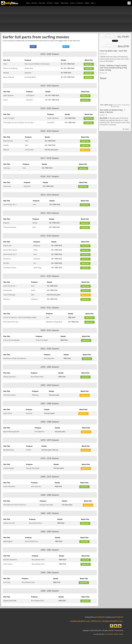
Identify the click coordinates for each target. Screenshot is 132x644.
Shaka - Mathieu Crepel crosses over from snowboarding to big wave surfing (113, 68)
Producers (80, 3)
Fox (35, 263)
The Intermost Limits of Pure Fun (15, 505)
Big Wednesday (9, 450)
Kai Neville (51, 123)
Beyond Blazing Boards (11, 432)
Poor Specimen (49, 358)
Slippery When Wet (10, 601)
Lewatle (6, 145)
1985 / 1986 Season (50, 422)
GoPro (33, 290)
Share (33, 46)
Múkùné (6, 150)
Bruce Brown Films (37, 377)
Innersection (8, 290)
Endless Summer (9, 523)
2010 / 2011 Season (50, 308)
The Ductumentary (10, 227)
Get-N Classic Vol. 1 (10, 286)
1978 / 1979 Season (50, 440)
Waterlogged (8, 541)
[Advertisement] (66, 19)
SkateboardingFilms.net (112, 621)
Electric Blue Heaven (10, 250)
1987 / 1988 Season (50, 403)
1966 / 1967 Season (50, 513)
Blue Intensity (8, 141)
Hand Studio (29, 150)
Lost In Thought (9, 118)
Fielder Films (29, 68)
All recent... (126, 129)
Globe (35, 250)
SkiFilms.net (96, 621)
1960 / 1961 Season (50, 550)
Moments (7, 299)
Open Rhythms (8, 95)
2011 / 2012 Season (50, 276)
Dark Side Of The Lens (11, 322)
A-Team (29, 450)
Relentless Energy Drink (54, 322)
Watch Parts (85, 150)
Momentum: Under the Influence (15, 358)
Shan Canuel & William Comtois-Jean (37, 64)
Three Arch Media (42, 340)
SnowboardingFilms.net (80, 621)
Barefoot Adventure (10, 560)
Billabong (37, 246)
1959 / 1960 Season (50, 573)
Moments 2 (7, 259)
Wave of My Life (9, 77)
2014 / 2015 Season (50, 195)
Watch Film (89, 64)
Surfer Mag (37, 268)
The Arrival (7, 186)
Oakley (35, 223)
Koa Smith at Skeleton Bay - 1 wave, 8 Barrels (112, 111)
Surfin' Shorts (8, 564)
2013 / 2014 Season (50, 213)
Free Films (42, 3)
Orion (5, 64)
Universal (29, 413)
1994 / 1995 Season (50, 367)
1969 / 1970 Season (50, 477)
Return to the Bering (10, 68)
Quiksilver (28, 73)
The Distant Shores (10, 268)
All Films (34, 3)
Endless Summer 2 (10, 377)
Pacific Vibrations (9, 486)
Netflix (87, 3)
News (28, 3)
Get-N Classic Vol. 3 (10, 205)
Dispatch (6, 223)
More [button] (93, 3)
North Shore (8, 413)
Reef (27, 145)
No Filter (6, 263)
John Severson (36, 486)
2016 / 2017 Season (50, 176)
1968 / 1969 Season (50, 495)
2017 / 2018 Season (50, 158)
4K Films (50, 3)
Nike (33, 295)
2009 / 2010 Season (50, 330)
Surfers (72, 3)
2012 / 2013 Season (50, 236)
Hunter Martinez (53, 118)
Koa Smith (103, 118)
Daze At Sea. (8, 246)
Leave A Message (9, 295)
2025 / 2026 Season (50, 54)
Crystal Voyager (9, 468)
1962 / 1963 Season (50, 532)
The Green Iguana (9, 395)
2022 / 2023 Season (50, 86)
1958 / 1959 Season (50, 591)
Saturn (6, 100)
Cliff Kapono (30, 95)
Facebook (100, 617)
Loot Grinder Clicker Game (114, 634)
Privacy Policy (119, 630)
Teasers (57, 3)
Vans (27, 141)
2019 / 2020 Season (50, 108)
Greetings (7, 168)
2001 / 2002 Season (50, 349)
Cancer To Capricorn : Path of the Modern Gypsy (20, 317)
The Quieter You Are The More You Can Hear (19, 123)
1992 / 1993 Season (50, 385)
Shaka (102, 105)
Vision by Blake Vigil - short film (113, 51)
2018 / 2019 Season (50, 131)
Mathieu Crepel (108, 105)
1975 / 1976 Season (50, 458)
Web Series (65, 3)
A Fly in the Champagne (11, 340)
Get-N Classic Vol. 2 (10, 254)
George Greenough (33, 468)
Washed (6, 73)
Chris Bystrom (40, 432)
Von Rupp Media (30, 77)
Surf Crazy (7, 582)
